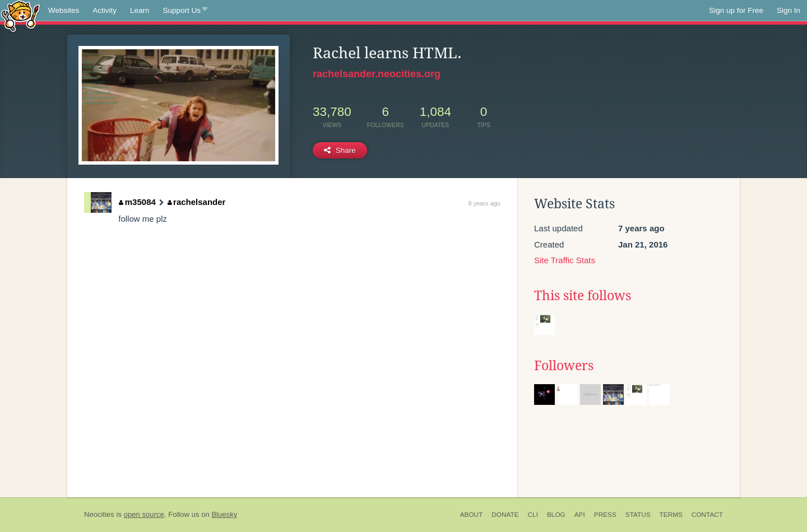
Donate (505, 515)
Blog (556, 515)
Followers (564, 366)
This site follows (583, 296)
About (472, 515)
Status (638, 515)
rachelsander (197, 202)
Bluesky (224, 514)
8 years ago (484, 203)
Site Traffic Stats (565, 260)
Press (605, 515)
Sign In (789, 10)
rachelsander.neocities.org (377, 74)
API (580, 515)
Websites (64, 10)
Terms (671, 515)
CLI (533, 515)
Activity (105, 10)
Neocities (99, 514)
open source (144, 514)
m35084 (137, 202)
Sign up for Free (736, 10)
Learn (140, 10)
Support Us (185, 11)
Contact (707, 515)
